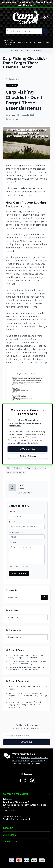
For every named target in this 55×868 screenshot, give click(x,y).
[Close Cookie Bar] (50, 406)
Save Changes (28, 449)
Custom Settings (28, 456)
